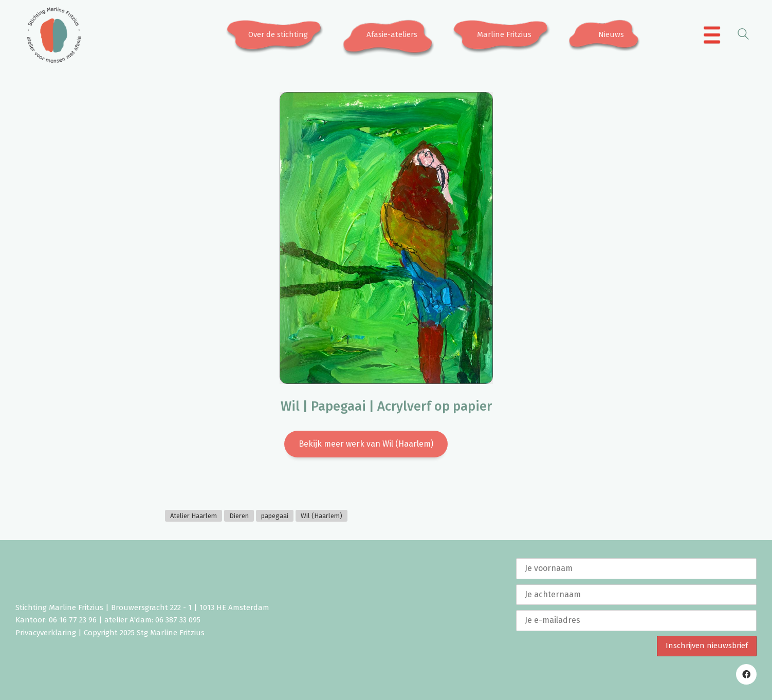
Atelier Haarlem (194, 516)
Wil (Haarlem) (321, 516)
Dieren (239, 516)
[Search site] (743, 36)
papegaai (275, 516)
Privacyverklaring (46, 633)
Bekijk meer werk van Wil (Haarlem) (366, 444)
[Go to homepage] (54, 35)
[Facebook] (746, 674)
